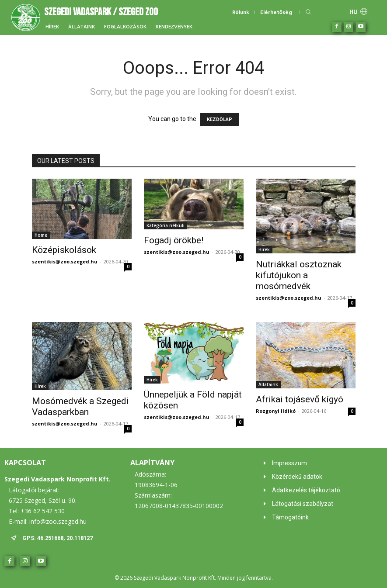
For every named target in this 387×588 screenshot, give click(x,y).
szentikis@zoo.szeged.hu (65, 261)
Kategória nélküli (166, 225)
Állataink (268, 384)
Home (41, 235)
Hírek (264, 249)
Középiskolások (64, 250)
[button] (308, 12)
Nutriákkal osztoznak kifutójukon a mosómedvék (299, 275)
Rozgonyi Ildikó (276, 411)
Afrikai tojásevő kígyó (300, 399)
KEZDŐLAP (220, 119)
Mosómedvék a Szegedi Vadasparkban (80, 406)
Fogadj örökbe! (174, 240)
